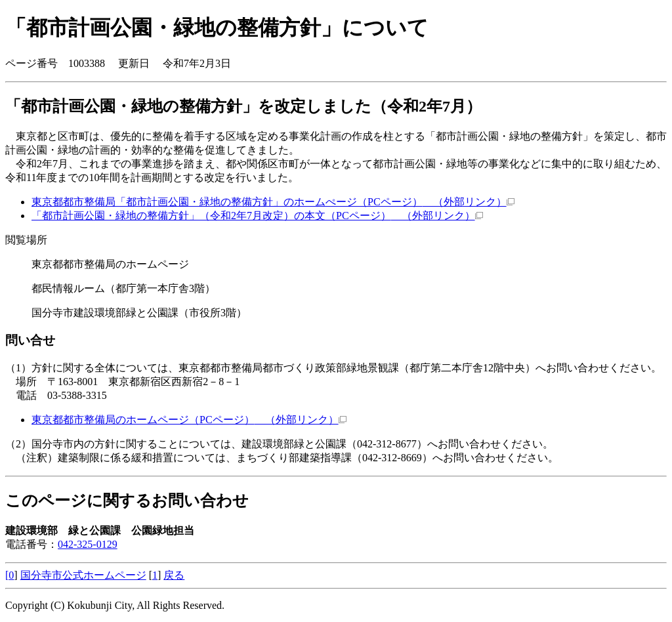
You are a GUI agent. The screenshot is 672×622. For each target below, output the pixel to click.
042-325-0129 (88, 544)
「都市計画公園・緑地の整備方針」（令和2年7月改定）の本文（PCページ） (257, 216)
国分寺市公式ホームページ (83, 575)
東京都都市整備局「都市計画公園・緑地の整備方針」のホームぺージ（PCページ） (273, 202)
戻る (174, 575)
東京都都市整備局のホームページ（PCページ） (189, 420)
